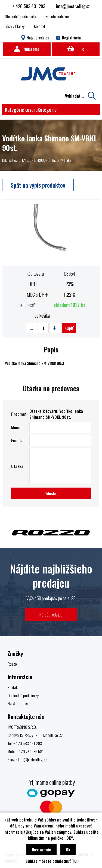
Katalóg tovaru (11, 160)
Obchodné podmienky (21, 16)
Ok (68, 850)
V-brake (66, 160)
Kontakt (40, 26)
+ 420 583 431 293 (29, 6)
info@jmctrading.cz (73, 6)
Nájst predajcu (35, 38)
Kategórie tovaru (31, 110)
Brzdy (56, 160)
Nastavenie (41, 850)
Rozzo (12, 664)
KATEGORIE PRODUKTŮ (36, 160)
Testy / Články (15, 26)
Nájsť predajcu (51, 614)
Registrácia (68, 38)
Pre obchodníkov (58, 16)
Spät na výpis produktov (38, 185)
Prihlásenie (27, 49)
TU (74, 861)
